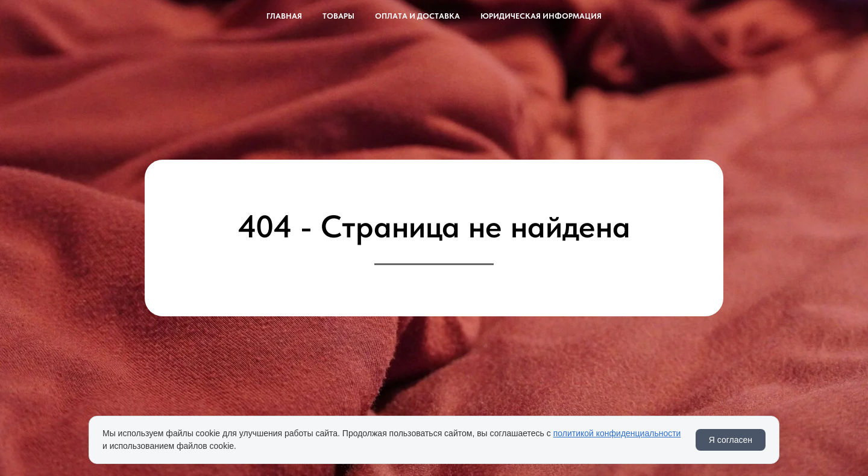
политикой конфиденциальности (617, 433)
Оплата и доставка (417, 16)
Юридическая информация (541, 16)
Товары (338, 16)
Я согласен (731, 440)
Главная (284, 16)
